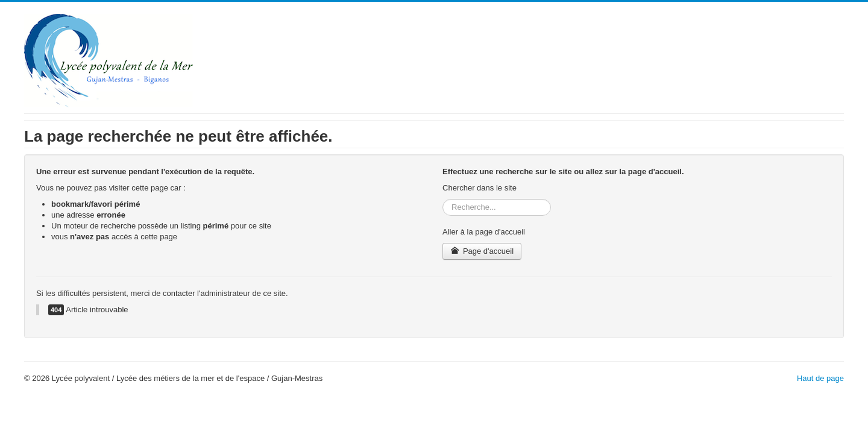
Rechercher (443, 199)
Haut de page (820, 378)
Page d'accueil (482, 251)
